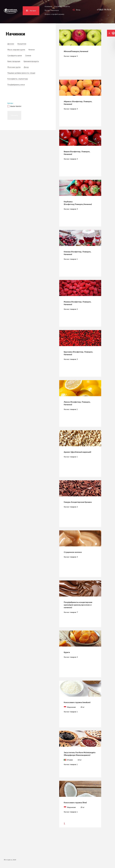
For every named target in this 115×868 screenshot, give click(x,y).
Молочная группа (14, 67)
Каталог (33, 11)
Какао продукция (14, 61)
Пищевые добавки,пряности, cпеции (21, 73)
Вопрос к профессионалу (54, 14)
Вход (78, 10)
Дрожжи (11, 44)
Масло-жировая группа (16, 50)
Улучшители (22, 44)
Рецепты (67, 6)
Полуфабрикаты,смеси (16, 85)
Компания (48, 6)
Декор (26, 67)
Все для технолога (52, 10)
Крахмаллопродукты (31, 61)
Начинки (32, 50)
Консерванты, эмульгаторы (18, 79)
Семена (28, 56)
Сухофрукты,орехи (15, 56)
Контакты (58, 6)
